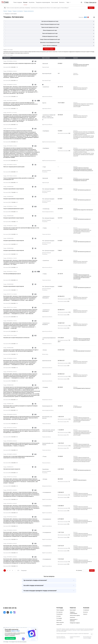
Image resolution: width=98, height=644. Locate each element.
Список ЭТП (59, 624)
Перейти (92, 570)
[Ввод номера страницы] (85, 570)
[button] (81, 2)
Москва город (45, 354)
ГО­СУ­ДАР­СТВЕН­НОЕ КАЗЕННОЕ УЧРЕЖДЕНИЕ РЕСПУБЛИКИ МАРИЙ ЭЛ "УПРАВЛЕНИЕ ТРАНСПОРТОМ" (83, 495)
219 (18, 570)
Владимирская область (47, 400)
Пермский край (46, 67)
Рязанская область (46, 463)
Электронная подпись (75, 615)
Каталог (25, 2)
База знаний (55, 2)
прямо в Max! (15, 631)
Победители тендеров (75, 623)
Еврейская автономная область (49, 142)
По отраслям (59, 612)
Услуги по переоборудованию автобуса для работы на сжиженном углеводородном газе (19, 179)
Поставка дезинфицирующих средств (12, 274)
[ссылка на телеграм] (11, 612)
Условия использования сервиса (75, 637)
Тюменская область (47, 234)
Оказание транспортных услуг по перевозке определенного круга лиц (20, 63)
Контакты (62, 2)
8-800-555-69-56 (10, 608)
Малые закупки (60, 622)
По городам (59, 618)
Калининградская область (48, 212)
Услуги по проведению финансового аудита (14, 209)
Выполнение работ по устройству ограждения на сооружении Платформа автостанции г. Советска (20, 407)
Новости (85, 614)
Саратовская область (47, 109)
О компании (86, 610)
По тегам (58, 616)
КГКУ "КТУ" (76, 75)
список (90, 638)
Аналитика (32, 2)
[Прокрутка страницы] (92, 634)
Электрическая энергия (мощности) (12, 469)
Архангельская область (47, 97)
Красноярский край (46, 80)
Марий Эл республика (47, 499)
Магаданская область (47, 486)
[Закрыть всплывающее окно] (36, 629)
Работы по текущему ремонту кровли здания (14, 167)
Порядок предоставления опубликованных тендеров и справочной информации (73, 634)
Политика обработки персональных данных (61, 637)
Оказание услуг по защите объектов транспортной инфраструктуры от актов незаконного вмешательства (21, 229)
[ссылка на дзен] (8, 612)
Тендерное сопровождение (43, 2)
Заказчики (59, 620)
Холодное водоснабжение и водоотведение (14, 189)
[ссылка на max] (14, 612)
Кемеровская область (47, 344)
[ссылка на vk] (4, 612)
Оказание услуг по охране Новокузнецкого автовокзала (16, 338)
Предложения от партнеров (74, 620)
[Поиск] (5, 8)
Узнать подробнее (10, 638)
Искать (91, 8)
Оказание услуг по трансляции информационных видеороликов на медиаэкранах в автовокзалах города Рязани (19, 457)
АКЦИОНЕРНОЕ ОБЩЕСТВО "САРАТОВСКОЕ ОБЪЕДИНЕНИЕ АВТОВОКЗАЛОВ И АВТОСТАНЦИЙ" (83, 105)
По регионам (59, 614)
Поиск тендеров (18, 2)
